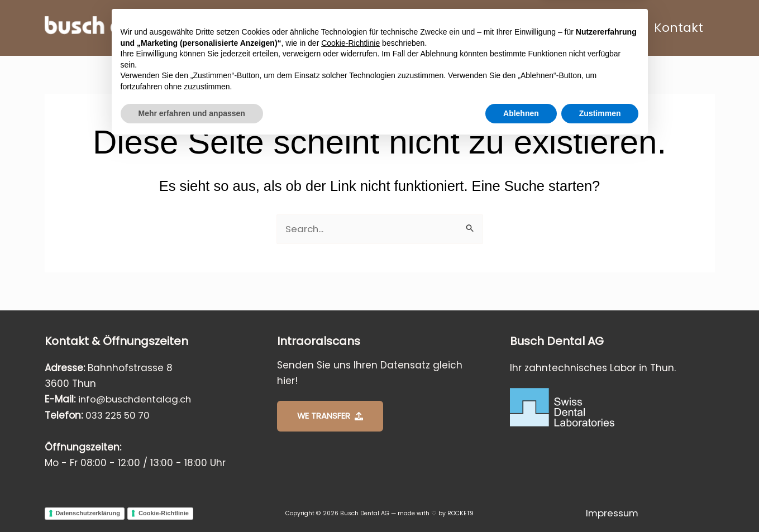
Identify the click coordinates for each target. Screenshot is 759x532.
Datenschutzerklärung (88, 513)
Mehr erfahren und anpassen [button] (192, 501)
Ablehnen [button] (521, 501)
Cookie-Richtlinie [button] (350, 431)
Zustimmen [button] (600, 501)
